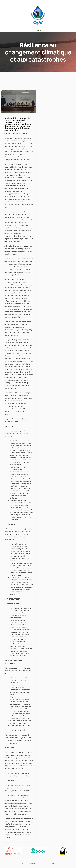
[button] (38, 30)
